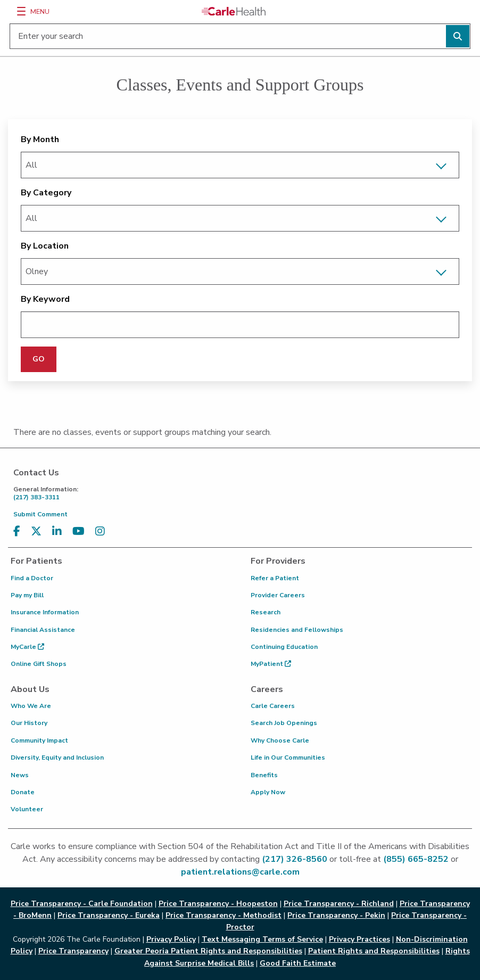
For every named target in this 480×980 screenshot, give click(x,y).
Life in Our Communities (288, 757)
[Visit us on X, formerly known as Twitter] (36, 532)
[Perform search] (458, 36)
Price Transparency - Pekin (336, 915)
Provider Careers (278, 595)
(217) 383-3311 (243, 493)
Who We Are (31, 706)
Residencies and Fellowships (297, 630)
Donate (23, 792)
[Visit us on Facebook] (17, 532)
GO (39, 359)
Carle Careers (273, 706)
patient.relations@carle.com (240, 872)
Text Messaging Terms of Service (262, 939)
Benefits (264, 775)
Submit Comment (40, 514)
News (20, 775)
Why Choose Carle (280, 740)
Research (266, 612)
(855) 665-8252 (416, 859)
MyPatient (271, 664)
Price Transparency (73, 951)
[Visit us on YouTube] (78, 532)
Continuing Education (284, 647)
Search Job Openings (284, 723)
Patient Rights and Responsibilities (374, 951)
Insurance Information (45, 612)
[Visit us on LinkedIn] (57, 532)
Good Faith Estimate (298, 963)
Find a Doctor (32, 578)
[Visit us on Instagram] (100, 532)
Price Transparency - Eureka (109, 915)
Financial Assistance (43, 630)
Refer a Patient (275, 578)
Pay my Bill (27, 595)
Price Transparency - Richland (339, 904)
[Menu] (21, 11)
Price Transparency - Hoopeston (218, 904)
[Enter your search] (240, 36)
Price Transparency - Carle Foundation (82, 904)
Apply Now (268, 792)
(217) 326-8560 (295, 859)
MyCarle (27, 647)
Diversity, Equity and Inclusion (57, 757)
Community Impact (39, 740)
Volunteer (27, 809)
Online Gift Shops (39, 664)
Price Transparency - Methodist (224, 915)
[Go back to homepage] (234, 11)
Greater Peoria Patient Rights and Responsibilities (208, 951)
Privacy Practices (359, 939)
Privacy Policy (171, 939)
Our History (29, 723)
